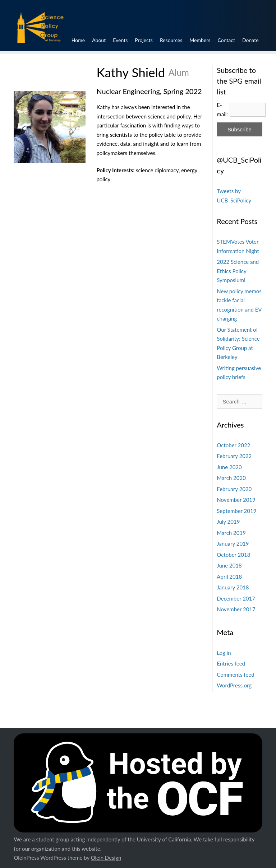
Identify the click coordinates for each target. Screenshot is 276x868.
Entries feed (231, 663)
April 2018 (229, 577)
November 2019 (236, 500)
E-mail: (222, 109)
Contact (241, 38)
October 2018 (233, 555)
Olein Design (106, 858)
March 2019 (231, 533)
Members (210, 38)
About (88, 38)
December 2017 (236, 598)
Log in (224, 653)
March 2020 (231, 478)
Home (62, 38)
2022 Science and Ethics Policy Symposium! (238, 271)
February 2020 (234, 489)
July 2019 (228, 522)
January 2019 (233, 543)
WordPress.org (234, 685)
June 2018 (229, 565)
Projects (143, 38)
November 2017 (236, 609)
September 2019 (236, 511)
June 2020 (229, 467)
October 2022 (233, 445)
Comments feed (235, 675)
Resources (175, 38)
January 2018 (233, 587)
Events (115, 38)
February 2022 (234, 456)
